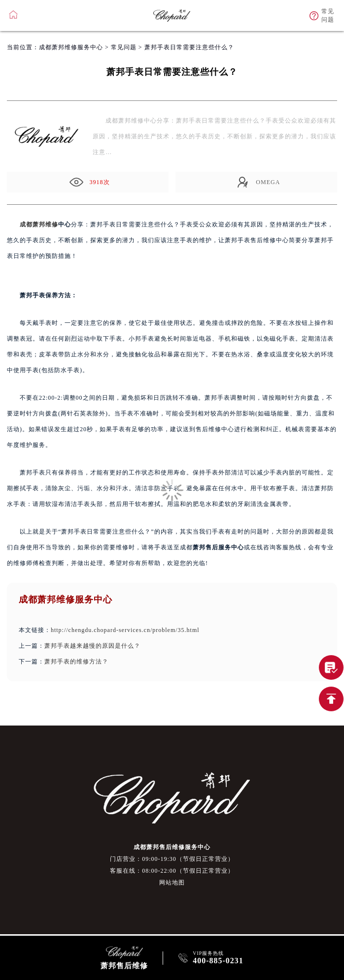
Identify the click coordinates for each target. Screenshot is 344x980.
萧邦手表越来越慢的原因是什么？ (92, 646)
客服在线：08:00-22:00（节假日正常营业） (172, 871)
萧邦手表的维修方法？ (76, 662)
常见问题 (124, 47)
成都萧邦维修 (39, 224)
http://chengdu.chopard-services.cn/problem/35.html (125, 630)
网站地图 (172, 883)
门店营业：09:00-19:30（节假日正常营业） (172, 859)
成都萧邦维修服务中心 (71, 47)
